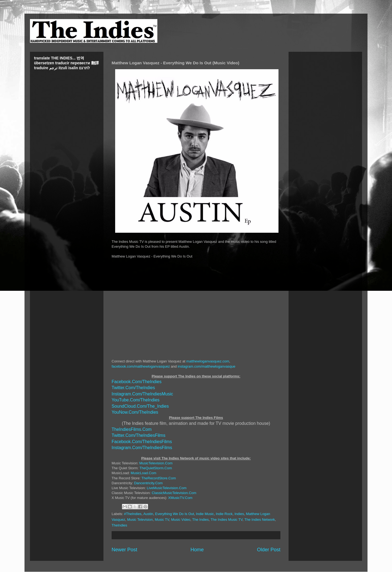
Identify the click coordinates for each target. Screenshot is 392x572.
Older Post (269, 550)
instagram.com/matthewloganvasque (207, 366)
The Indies (200, 520)
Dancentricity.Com (148, 483)
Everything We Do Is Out (175, 514)
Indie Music (205, 514)
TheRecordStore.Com (159, 478)
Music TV (162, 520)
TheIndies (119, 525)
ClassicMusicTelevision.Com (174, 493)
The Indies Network (260, 520)
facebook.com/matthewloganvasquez (141, 366)
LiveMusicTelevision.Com (167, 488)
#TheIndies (133, 514)
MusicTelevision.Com (156, 463)
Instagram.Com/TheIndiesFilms (142, 448)
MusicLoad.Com (143, 473)
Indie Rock (224, 514)
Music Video (181, 520)
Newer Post (124, 550)
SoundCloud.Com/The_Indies (140, 406)
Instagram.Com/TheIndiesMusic (142, 394)
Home (197, 550)
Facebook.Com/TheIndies (137, 382)
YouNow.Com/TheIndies (135, 412)
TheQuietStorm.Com (156, 468)
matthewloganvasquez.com (208, 361)
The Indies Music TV (227, 520)
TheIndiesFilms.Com (132, 429)
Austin (148, 514)
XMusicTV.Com (180, 498)
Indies (239, 514)
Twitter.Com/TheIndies (133, 388)
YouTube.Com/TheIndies (136, 400)
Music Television (140, 520)
